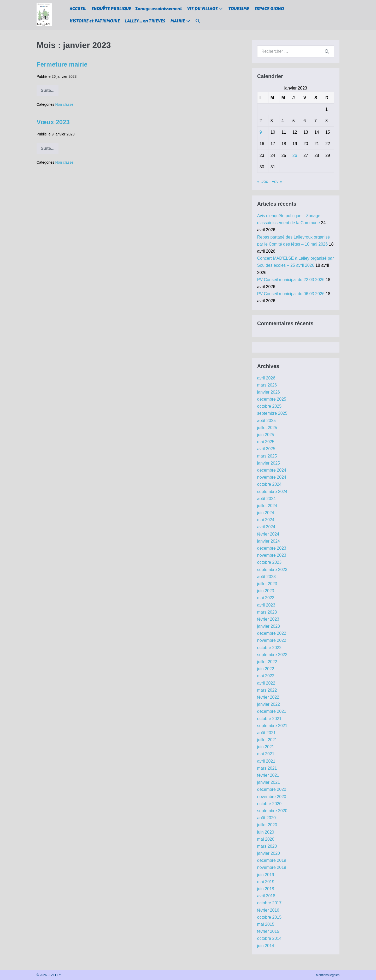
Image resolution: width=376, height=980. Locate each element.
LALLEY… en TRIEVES (145, 21)
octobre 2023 (269, 562)
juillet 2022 (267, 662)
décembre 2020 (272, 789)
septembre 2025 (272, 413)
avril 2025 (266, 449)
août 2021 (266, 733)
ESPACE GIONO (269, 9)
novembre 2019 (272, 867)
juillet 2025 (267, 428)
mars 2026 (267, 385)
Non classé (64, 104)
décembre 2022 (272, 633)
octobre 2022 (269, 648)
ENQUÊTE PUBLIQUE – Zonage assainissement (137, 9)
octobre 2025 (269, 406)
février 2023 (268, 619)
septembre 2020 (272, 811)
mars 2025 (267, 456)
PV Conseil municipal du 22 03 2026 (291, 280)
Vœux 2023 (53, 122)
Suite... (50, 92)
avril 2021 (266, 761)
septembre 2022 (272, 655)
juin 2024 (266, 513)
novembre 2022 (272, 640)
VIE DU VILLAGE (202, 9)
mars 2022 (267, 690)
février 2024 (268, 534)
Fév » (277, 182)
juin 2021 (266, 747)
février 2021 (268, 775)
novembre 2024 (272, 477)
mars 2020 (267, 846)
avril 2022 (266, 683)
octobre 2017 (269, 903)
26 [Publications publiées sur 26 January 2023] (295, 155)
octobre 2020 (269, 804)
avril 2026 (266, 378)
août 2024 (266, 499)
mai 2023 (266, 598)
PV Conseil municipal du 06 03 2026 (291, 294)
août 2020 (266, 818)
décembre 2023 (272, 548)
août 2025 (266, 421)
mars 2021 (267, 768)
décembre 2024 (272, 470)
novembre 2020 (272, 797)
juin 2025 (266, 435)
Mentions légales (328, 975)
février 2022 (268, 697)
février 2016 (268, 910)
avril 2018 (266, 896)
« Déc (263, 182)
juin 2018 (266, 889)
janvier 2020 (269, 853)
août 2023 (266, 577)
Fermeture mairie (62, 64)
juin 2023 (266, 591)
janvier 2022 (269, 704)
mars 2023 (267, 612)
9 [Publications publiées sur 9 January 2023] (261, 132)
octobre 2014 (269, 938)
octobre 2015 (269, 917)
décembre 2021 (272, 711)
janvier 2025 (269, 463)
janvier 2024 (269, 541)
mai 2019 (266, 882)
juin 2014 (266, 946)
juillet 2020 (267, 825)
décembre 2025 (272, 399)
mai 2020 (266, 839)
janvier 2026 (269, 392)
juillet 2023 (267, 584)
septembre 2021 (272, 726)
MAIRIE (178, 21)
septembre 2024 (272, 492)
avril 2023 (266, 605)
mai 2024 (266, 520)
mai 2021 (266, 754)
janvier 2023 (269, 626)
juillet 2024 (267, 506)
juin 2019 (266, 875)
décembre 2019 (272, 860)
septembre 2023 (272, 570)
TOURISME (239, 9)
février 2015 (268, 931)
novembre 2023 (272, 555)
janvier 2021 (269, 782)
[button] (198, 21)
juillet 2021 (267, 740)
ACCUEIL (78, 9)
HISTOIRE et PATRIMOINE (95, 21)
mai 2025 (266, 442)
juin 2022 (266, 669)
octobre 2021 (269, 719)
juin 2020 (266, 832)
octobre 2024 (269, 484)
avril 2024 (266, 527)
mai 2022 (266, 676)
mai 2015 (266, 924)
